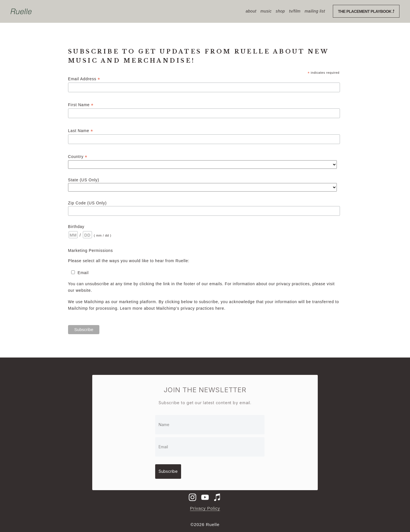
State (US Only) (84, 180)
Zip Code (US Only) (87, 203)
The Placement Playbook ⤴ (366, 11)
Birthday (76, 227)
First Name (81, 105)
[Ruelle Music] (205, 495)
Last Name (81, 131)
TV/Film (295, 11)
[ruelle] (192, 495)
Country (78, 157)
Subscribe (170, 469)
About (251, 11)
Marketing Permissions (91, 250)
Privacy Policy (205, 506)
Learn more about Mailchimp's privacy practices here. (173, 308)
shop (280, 11)
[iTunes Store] (218, 495)
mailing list (315, 11)
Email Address (84, 79)
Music (266, 11)
